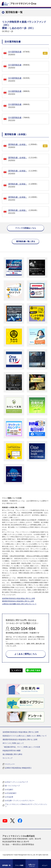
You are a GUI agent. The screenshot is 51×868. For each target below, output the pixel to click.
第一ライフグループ (12, 786)
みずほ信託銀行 (11, 793)
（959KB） (28, 67)
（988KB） (28, 93)
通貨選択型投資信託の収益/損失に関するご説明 (18, 601)
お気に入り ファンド (32, 865)
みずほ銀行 (9, 790)
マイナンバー (10, 764)
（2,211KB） (28, 159)
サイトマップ (7, 758)
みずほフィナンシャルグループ (16, 782)
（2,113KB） (28, 172)
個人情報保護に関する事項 (12, 754)
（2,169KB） (28, 186)
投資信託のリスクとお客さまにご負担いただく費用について (25, 736)
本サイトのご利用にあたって (13, 743)
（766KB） (28, 119)
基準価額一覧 (6, 865)
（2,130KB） (28, 199)
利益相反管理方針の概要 (12, 751)
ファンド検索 (19, 865)
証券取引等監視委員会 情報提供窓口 (18, 768)
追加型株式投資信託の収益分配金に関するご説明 (18, 598)
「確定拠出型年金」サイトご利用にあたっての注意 (21, 747)
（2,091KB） (28, 212)
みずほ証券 (9, 797)
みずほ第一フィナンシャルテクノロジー (20, 801)
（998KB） (28, 106)
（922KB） (28, 80)
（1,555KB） (25, 146)
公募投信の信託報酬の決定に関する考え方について (19, 604)
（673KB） (25, 53)
